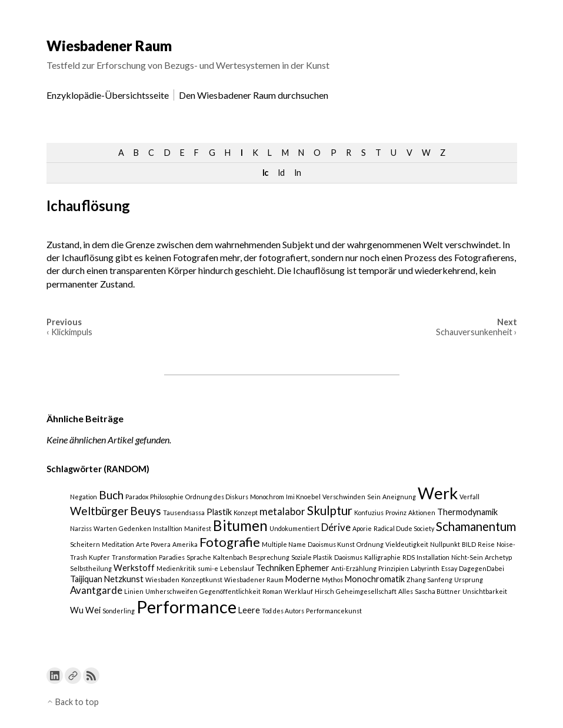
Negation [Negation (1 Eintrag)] (84, 497)
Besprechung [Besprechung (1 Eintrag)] (269, 557)
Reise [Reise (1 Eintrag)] (486, 544)
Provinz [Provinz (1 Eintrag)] (396, 512)
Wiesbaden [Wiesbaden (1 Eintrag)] (162, 580)
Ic (265, 173)
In (297, 173)
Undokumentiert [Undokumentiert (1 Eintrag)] (294, 528)
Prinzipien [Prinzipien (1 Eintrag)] (394, 568)
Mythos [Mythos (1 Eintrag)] (332, 580)
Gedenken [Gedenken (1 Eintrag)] (135, 528)
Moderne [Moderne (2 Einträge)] (303, 579)
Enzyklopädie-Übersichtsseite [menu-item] (108, 95)
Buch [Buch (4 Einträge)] (111, 495)
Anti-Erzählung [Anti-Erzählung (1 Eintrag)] (354, 568)
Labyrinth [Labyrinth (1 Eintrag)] (425, 568)
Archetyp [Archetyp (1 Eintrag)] (498, 557)
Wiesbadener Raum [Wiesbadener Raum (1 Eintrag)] (254, 580)
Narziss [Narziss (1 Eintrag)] (81, 528)
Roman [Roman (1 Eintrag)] (272, 591)
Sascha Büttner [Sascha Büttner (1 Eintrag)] (438, 591)
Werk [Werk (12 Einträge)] (438, 493)
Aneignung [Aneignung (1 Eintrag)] (399, 497)
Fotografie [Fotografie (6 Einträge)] (230, 542)
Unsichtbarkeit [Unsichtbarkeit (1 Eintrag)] (485, 591)
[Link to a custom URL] (73, 676)
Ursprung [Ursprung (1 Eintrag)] (469, 580)
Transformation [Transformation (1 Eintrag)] (134, 557)
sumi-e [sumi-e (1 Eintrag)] (208, 568)
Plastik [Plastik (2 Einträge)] (219, 512)
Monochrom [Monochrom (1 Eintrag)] (267, 497)
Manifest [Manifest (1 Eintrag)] (198, 528)
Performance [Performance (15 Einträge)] (186, 607)
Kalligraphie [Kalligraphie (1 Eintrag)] (382, 557)
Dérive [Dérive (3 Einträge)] (336, 527)
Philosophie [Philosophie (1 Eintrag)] (167, 497)
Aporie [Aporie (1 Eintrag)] (362, 528)
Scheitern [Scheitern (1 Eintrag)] (85, 544)
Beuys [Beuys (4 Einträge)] (146, 511)
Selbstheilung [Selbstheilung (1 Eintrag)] (91, 568)
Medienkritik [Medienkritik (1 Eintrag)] (176, 568)
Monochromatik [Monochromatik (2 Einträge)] (375, 579)
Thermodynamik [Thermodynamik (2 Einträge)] (467, 512)
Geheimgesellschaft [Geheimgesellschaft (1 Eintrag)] (366, 591)
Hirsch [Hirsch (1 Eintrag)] (324, 591)
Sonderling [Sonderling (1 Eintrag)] (119, 611)
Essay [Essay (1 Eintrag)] (449, 568)
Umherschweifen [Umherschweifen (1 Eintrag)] (171, 591)
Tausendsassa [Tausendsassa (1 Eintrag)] (184, 512)
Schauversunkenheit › (477, 332)
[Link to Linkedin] (55, 676)
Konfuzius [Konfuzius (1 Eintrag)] (369, 512)
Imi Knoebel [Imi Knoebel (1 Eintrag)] (303, 497)
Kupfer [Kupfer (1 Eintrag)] (99, 557)
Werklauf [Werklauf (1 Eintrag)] (299, 591)
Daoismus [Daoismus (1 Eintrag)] (348, 557)
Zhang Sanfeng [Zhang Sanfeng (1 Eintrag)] (429, 580)
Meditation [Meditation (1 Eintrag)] (118, 544)
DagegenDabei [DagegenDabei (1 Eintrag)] (482, 568)
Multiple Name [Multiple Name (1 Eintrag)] (284, 544)
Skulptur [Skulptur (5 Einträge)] (330, 510)
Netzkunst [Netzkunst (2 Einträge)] (124, 579)
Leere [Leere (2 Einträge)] (249, 610)
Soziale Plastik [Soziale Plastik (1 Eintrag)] (312, 557)
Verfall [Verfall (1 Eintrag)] (469, 497)
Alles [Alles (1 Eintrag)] (406, 591)
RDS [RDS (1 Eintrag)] (409, 557)
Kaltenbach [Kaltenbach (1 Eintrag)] (230, 557)
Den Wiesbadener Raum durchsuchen (254, 95)
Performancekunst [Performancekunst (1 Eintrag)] (334, 611)
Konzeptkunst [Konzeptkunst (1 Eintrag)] (202, 580)
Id (281, 173)
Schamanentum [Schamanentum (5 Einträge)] (476, 526)
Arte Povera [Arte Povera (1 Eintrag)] (153, 544)
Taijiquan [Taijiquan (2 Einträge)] (86, 579)
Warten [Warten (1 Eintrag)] (105, 528)
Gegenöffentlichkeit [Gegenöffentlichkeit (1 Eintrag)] (230, 591)
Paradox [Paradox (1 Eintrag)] (137, 497)
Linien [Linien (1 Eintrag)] (134, 591)
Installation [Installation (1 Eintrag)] (433, 557)
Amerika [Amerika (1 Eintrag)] (185, 544)
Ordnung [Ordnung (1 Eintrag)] (370, 544)
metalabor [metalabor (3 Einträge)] (282, 511)
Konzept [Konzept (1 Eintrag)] (246, 512)
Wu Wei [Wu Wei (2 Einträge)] (85, 610)
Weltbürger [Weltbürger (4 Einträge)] (99, 511)
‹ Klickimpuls (69, 332)
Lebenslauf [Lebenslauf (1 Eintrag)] (237, 568)
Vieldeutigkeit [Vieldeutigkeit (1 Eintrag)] (407, 544)
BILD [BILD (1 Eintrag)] (469, 544)
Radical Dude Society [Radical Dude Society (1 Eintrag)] (404, 528)
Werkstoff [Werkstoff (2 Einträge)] (134, 568)
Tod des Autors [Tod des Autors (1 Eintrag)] (283, 611)
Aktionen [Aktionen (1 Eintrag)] (422, 512)
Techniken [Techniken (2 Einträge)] (275, 568)
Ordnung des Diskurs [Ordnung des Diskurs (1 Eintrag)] (217, 497)
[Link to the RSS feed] (91, 676)
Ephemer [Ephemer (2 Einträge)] (313, 568)
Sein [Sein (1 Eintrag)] (374, 497)
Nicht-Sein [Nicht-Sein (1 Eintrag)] (467, 557)
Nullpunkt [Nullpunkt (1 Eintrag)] (445, 544)
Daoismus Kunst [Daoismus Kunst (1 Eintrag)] (331, 544)
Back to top (73, 702)
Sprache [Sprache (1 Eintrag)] (199, 557)
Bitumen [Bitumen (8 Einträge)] (240, 525)
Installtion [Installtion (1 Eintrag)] (168, 528)
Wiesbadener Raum (109, 46)
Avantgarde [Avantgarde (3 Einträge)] (96, 590)
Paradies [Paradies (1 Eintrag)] (172, 557)
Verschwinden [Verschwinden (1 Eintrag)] (344, 497)
